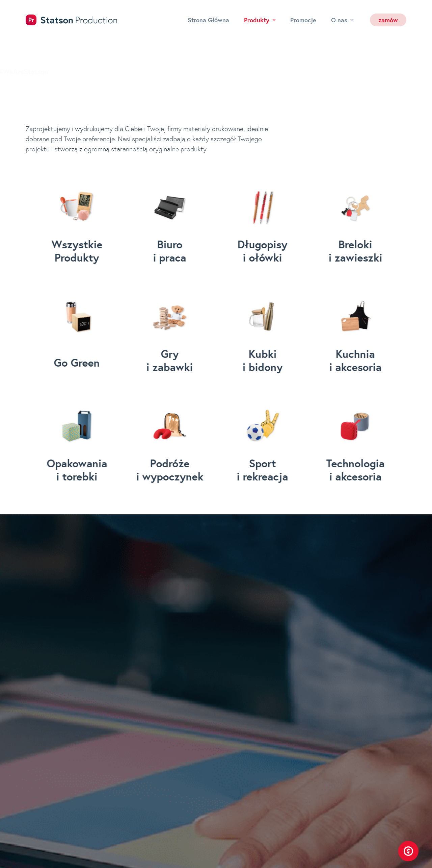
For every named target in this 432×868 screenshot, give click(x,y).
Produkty (260, 20)
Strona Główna (208, 20)
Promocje (303, 20)
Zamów (168, 839)
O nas (342, 20)
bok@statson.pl (287, 708)
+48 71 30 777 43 (290, 686)
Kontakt (169, 826)
